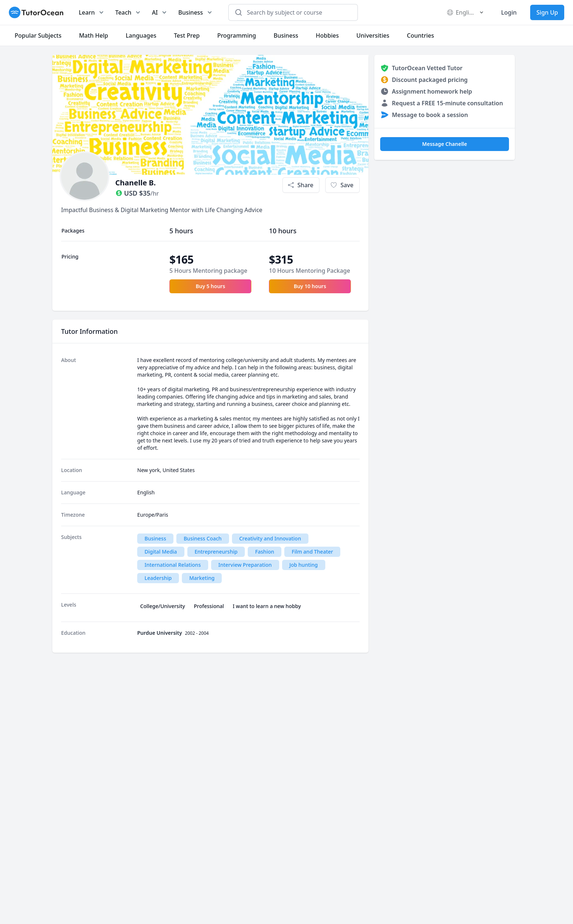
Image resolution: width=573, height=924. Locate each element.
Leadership (158, 578)
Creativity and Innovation (270, 538)
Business (155, 538)
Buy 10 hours (310, 286)
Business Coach (203, 538)
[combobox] (297, 12)
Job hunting (304, 565)
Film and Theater (312, 552)
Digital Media (161, 552)
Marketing (202, 578)
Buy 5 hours (211, 286)
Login (509, 12)
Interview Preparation (245, 565)
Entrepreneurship (216, 552)
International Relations (173, 565)
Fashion (265, 552)
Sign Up (547, 12)
